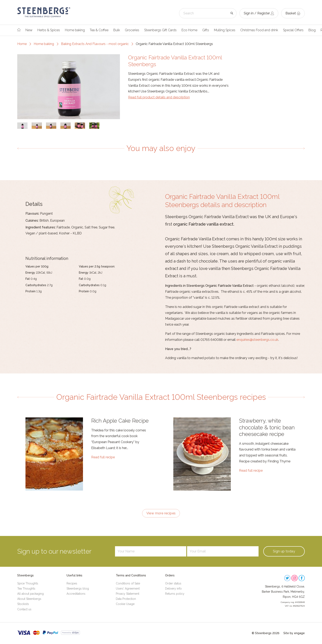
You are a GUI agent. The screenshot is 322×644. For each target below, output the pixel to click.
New (29, 30)
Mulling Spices (225, 30)
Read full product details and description (159, 97)
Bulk (117, 30)
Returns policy (175, 594)
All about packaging (30, 594)
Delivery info (173, 589)
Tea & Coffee (99, 30)
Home (22, 44)
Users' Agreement (128, 589)
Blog (312, 30)
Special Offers (293, 30)
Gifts (206, 30)
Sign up (284, 551)
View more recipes (161, 513)
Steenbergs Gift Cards (160, 30)
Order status (173, 583)
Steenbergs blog (78, 589)
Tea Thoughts (26, 589)
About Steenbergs (29, 599)
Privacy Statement (128, 594)
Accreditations (76, 594)
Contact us (24, 609)
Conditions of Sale (128, 583)
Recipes (72, 583)
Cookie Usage (125, 604)
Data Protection (126, 599)
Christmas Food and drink (259, 30)
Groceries (132, 30)
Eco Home (189, 30)
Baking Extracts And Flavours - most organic (95, 44)
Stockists (23, 604)
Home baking (75, 30)
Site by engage (294, 633)
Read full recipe (103, 457)
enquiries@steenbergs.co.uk (257, 340)
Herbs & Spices (49, 30)
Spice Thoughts (28, 583)
